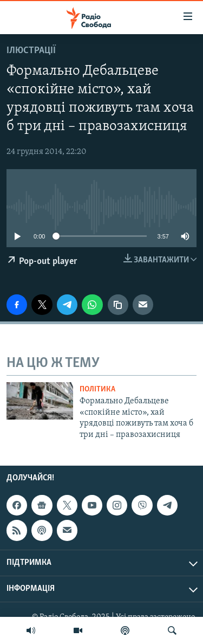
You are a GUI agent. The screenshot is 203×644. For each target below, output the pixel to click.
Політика (97, 389)
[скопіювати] (118, 305)
